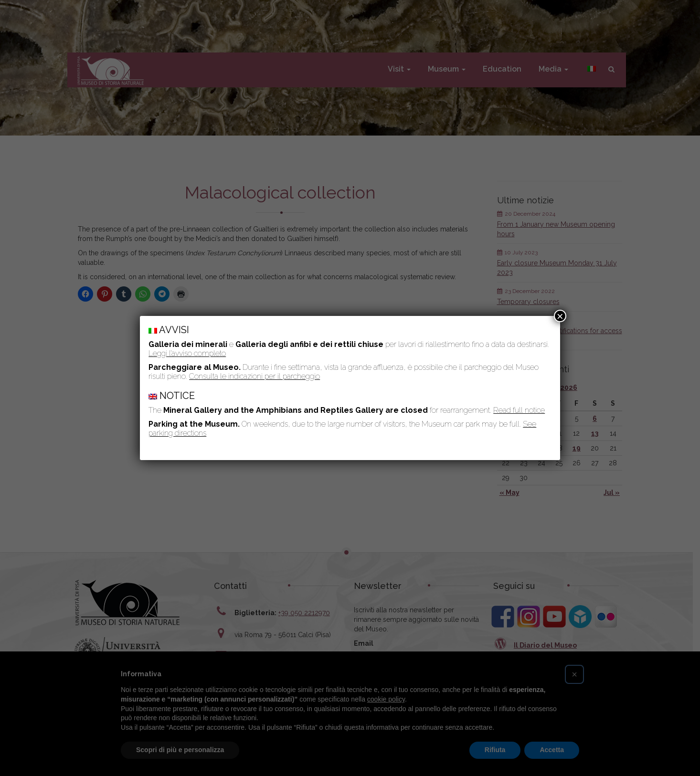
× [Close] (560, 316)
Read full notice (519, 410)
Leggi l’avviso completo (187, 353)
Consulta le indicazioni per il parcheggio (255, 376)
